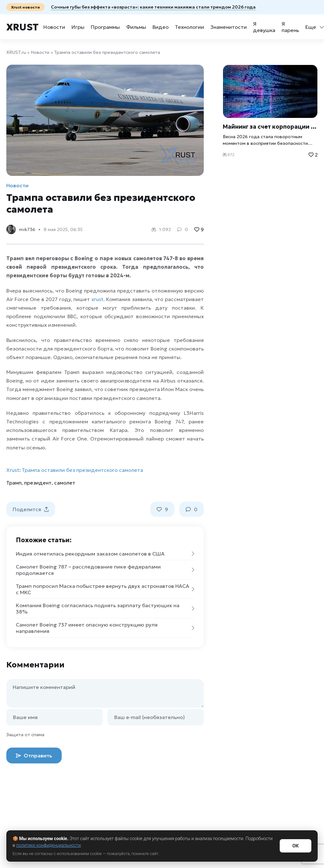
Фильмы (136, 27)
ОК (296, 846)
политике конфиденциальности (48, 845)
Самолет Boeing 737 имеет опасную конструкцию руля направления (105, 628)
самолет (65, 483)
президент (38, 483)
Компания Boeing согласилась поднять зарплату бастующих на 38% (105, 608)
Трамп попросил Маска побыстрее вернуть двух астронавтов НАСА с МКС (105, 589)
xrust (97, 299)
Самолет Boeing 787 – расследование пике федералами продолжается (105, 570)
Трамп (14, 483)
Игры (78, 27)
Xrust (22, 27)
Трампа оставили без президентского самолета (82, 470)
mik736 (27, 229)
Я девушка (264, 27)
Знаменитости (229, 27)
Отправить (34, 755)
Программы (105, 27)
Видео (161, 27)
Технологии (190, 27)
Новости (54, 27)
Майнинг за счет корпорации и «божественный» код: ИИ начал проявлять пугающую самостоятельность (270, 127)
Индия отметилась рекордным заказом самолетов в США (105, 554)
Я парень (290, 27)
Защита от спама (25, 735)
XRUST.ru (16, 52)
